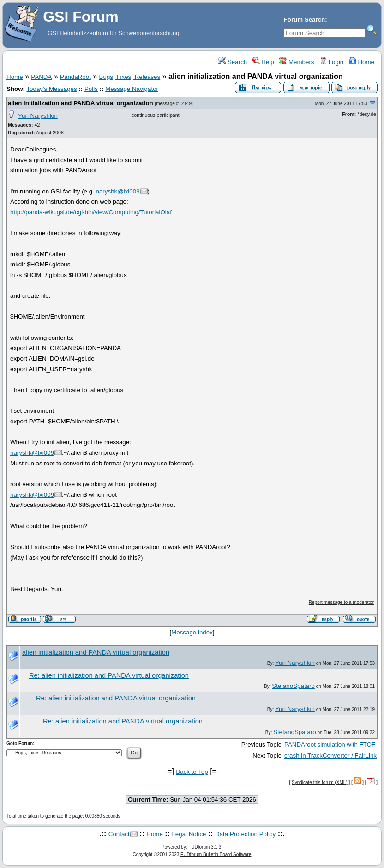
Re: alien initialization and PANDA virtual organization (109, 675)
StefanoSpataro (293, 686)
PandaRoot (75, 77)
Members (297, 62)
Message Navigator (132, 89)
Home (362, 62)
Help (263, 62)
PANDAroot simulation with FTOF (330, 744)
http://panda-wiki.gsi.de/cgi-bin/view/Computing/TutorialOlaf (91, 212)
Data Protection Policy (245, 834)
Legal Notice (189, 834)
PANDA (41, 77)
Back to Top (192, 772)
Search (233, 62)
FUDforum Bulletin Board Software (216, 854)
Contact (119, 834)
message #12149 (174, 104)
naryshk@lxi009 (118, 191)
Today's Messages (51, 89)
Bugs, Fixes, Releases (130, 77)
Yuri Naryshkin (38, 116)
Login (331, 62)
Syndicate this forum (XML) (320, 782)
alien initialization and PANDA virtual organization (81, 103)
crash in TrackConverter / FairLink (330, 756)
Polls (91, 89)
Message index (192, 632)
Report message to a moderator (341, 602)
